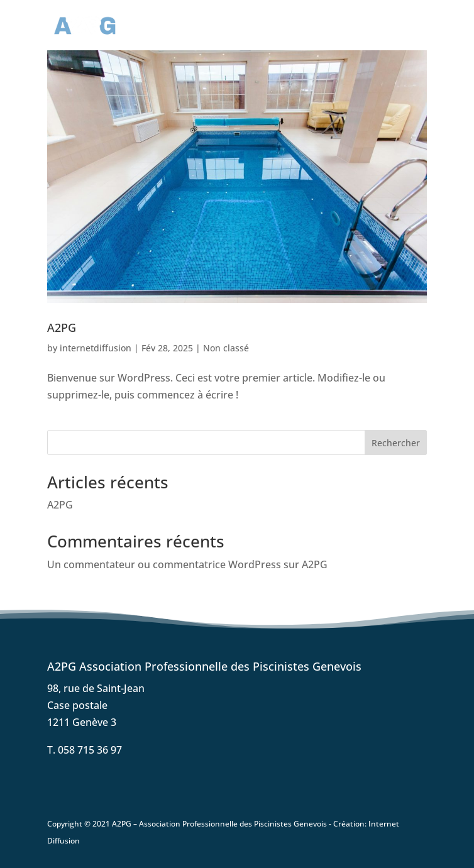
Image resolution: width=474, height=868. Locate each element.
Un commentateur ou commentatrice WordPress (164, 564)
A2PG (62, 327)
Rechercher (396, 443)
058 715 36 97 (90, 750)
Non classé (226, 348)
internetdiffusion (96, 348)
